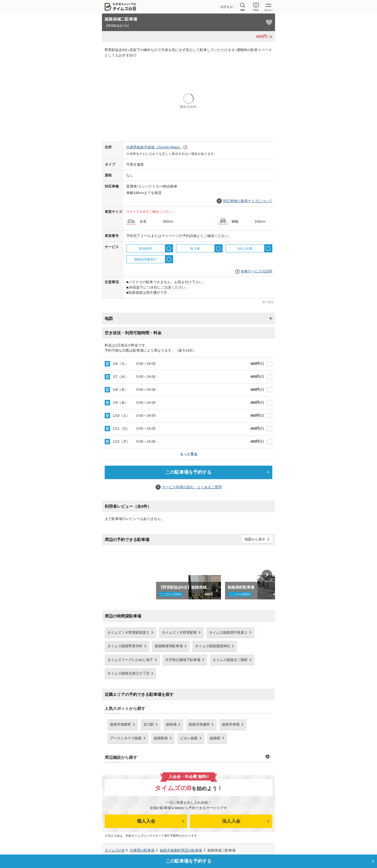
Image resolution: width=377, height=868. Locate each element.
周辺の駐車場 (181, 850)
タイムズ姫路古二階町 (230, 660)
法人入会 (231, 821)
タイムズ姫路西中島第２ (228, 632)
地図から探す (255, 539)
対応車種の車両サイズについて (248, 201)
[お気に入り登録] (269, 22)
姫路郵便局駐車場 (169, 646)
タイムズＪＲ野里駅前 (179, 632)
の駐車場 (142, 850)
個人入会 (146, 821)
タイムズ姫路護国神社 (213, 646)
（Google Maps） (154, 147)
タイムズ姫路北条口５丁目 (128, 673)
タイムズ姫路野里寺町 (125, 646)
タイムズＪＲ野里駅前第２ (128, 632)
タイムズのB (115, 850)
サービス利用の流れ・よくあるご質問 (192, 487)
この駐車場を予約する (188, 472)
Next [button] (267, 575)
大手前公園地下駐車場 (183, 660)
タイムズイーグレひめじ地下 (130, 660)
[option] (189, 575)
